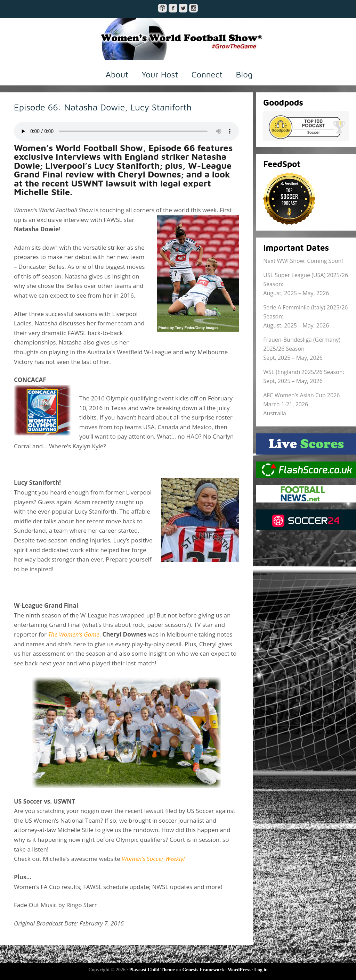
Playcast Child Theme (152, 970)
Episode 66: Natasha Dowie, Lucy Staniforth (103, 107)
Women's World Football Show (178, 39)
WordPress (239, 970)
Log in (261, 970)
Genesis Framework (203, 970)
